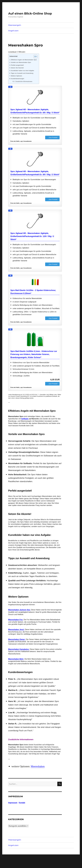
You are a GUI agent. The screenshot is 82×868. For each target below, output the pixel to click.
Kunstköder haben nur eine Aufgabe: (23, 71)
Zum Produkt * (53, 138)
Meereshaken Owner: (17, 639)
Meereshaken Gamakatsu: (19, 649)
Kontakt (22, 803)
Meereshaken (38, 766)
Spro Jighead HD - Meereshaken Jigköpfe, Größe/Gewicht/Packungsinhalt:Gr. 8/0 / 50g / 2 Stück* (35, 173)
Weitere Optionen (16, 76)
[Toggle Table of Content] (34, 57)
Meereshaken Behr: (16, 659)
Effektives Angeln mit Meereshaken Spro (24, 60)
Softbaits (25, 419)
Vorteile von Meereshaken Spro (21, 62)
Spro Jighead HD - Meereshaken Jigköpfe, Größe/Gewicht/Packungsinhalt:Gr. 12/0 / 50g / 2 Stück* (32, 236)
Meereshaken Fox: (16, 620)
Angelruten (13, 31)
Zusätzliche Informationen (24, 81)
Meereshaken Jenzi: (16, 630)
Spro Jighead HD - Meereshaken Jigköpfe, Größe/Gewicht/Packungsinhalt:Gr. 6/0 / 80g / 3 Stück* (35, 111)
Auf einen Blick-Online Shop (30, 13)
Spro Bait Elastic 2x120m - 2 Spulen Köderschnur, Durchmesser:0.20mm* (33, 292)
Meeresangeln (15, 25)
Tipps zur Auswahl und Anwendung (22, 73)
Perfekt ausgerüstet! (17, 65)
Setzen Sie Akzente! (17, 68)
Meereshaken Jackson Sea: (19, 610)
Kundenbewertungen (18, 79)
